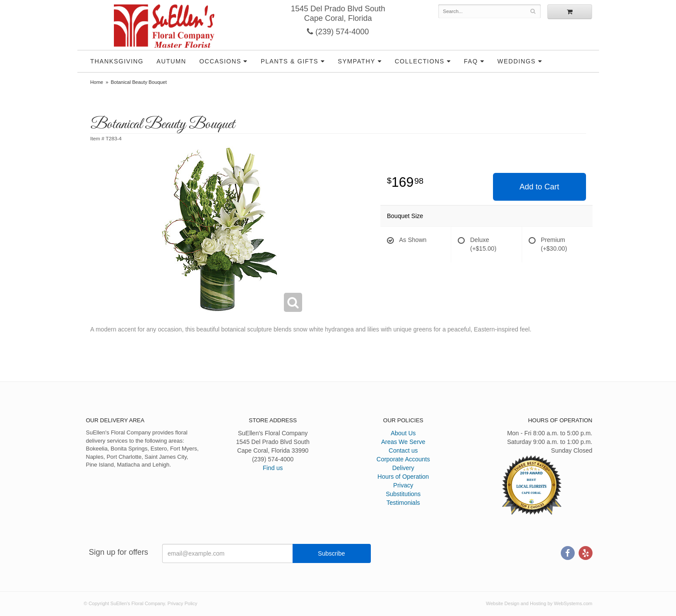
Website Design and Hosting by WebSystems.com (539, 603)
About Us (403, 433)
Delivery (403, 468)
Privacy (403, 485)
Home (97, 82)
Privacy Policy (182, 603)
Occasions (220, 61)
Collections (420, 61)
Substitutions (403, 494)
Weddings (516, 61)
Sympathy (356, 61)
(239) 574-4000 (338, 32)
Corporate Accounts (403, 459)
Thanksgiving (117, 61)
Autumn (171, 61)
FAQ (471, 61)
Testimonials (403, 503)
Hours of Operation (403, 477)
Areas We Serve (403, 442)
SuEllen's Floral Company (164, 26)
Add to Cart (539, 187)
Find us (273, 468)
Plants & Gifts (290, 61)
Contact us (403, 450)
